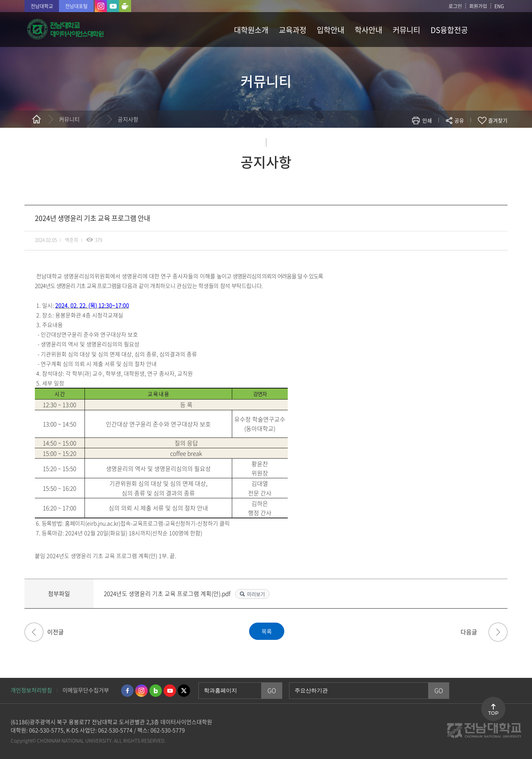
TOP (493, 713)
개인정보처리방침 (31, 690)
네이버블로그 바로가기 (156, 691)
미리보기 (256, 594)
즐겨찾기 (498, 121)
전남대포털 (76, 6)
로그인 (455, 6)
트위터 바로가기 (184, 691)
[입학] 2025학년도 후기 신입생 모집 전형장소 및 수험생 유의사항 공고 (34, 632)
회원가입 (478, 6)
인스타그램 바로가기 (141, 691)
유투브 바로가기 (170, 691)
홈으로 (37, 119)
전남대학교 (42, 6)
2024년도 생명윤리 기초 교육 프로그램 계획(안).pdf (168, 593)
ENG (499, 6)
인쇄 (427, 121)
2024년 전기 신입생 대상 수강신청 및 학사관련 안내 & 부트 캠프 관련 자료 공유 (498, 632)
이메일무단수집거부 (86, 690)
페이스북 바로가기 (127, 691)
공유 (459, 121)
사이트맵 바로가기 (490, 29)
